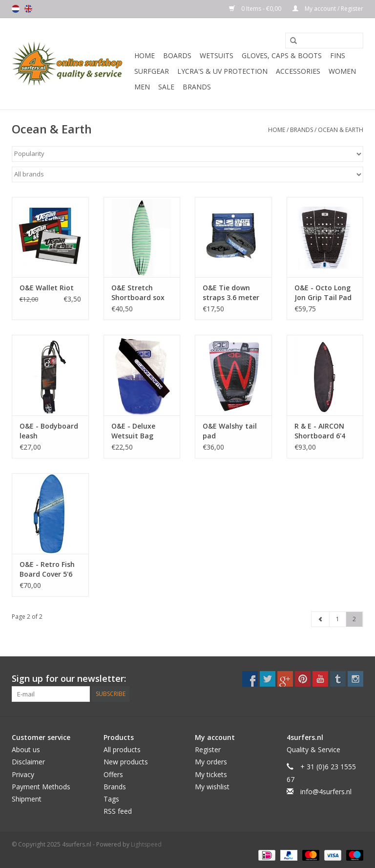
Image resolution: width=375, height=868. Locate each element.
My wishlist (212, 787)
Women (342, 71)
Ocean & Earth (341, 130)
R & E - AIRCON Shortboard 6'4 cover (320, 431)
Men (142, 87)
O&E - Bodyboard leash (49, 431)
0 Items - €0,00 (256, 9)
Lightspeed (146, 844)
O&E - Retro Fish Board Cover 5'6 (47, 569)
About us (26, 749)
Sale (166, 87)
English (28, 9)
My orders (211, 762)
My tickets (211, 774)
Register (208, 749)
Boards (177, 55)
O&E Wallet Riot (47, 288)
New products (126, 762)
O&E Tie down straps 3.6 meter (231, 293)
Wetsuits (217, 55)
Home (145, 55)
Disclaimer (28, 762)
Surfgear (152, 71)
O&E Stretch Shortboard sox (138, 293)
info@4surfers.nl (326, 792)
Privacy (23, 774)
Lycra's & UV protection (222, 71)
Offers (113, 774)
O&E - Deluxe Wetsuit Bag (133, 431)
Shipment (27, 799)
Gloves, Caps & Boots (282, 55)
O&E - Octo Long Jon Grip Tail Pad (323, 293)
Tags (111, 799)
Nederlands (16, 9)
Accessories (298, 71)
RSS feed (118, 811)
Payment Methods (41, 787)
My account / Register (328, 9)
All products (122, 749)
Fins (338, 55)
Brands (197, 87)
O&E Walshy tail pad (230, 431)
